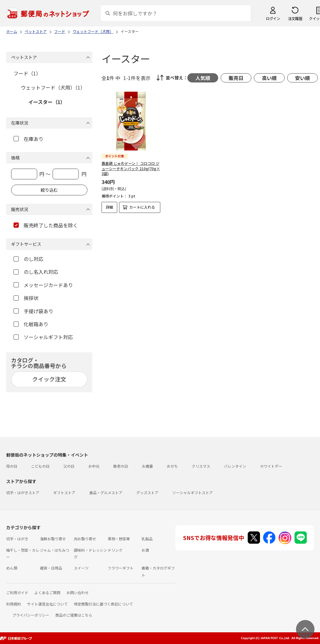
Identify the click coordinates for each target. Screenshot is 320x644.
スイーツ (81, 568)
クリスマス (201, 466)
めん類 (12, 568)
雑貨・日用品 (51, 568)
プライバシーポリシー (31, 615)
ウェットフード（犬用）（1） (53, 87)
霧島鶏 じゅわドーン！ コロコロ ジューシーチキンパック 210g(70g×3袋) (131, 168)
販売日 (236, 78)
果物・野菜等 (119, 539)
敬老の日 (121, 466)
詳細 (110, 207)
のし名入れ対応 (36, 272)
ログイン (273, 18)
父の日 (69, 466)
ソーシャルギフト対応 (43, 337)
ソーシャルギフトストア (193, 492)
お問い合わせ (78, 592)
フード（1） (27, 73)
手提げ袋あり (33, 311)
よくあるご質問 (47, 592)
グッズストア (147, 492)
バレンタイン (235, 466)
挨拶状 (26, 298)
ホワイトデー (271, 466)
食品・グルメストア (106, 492)
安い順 (302, 78)
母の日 (12, 466)
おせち (172, 466)
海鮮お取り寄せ (53, 539)
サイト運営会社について (47, 604)
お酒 (145, 550)
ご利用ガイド (17, 592)
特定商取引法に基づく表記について (103, 604)
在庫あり (28, 139)
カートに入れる (142, 207)
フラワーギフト (121, 568)
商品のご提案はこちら (74, 615)
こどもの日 (40, 466)
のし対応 (28, 259)
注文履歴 (295, 18)
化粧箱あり (31, 324)
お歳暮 (147, 466)
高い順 (269, 78)
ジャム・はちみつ (55, 550)
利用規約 (14, 604)
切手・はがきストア (23, 492)
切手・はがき (17, 539)
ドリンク (115, 550)
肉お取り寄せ (85, 539)
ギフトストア (64, 492)
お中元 (94, 466)
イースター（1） (47, 102)
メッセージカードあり (43, 285)
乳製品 (147, 539)
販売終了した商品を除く (46, 225)
